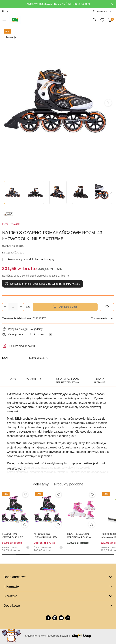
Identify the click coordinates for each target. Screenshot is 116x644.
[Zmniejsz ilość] (5, 307)
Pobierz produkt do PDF (19, 346)
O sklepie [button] (58, 596)
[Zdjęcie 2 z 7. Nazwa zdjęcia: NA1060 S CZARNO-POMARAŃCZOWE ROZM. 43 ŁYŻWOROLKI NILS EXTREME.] (35, 192)
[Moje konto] (102, 12)
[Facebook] (48, 618)
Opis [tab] (13, 379)
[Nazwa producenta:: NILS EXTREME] (8, 214)
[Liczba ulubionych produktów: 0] (102, 20)
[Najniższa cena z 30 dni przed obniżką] (29, 547)
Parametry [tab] (33, 379)
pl (6, 11)
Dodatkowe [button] (58, 606)
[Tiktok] (68, 618)
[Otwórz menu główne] (4, 20)
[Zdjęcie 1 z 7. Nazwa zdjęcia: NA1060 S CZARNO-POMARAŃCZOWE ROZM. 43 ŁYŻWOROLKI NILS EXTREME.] (13, 192)
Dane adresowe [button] (58, 577)
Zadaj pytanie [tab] (100, 381)
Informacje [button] (58, 586)
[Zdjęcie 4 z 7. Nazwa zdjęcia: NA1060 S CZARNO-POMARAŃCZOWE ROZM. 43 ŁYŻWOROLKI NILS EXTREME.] (81, 192)
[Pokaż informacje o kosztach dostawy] (51, 334)
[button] (108, 103)
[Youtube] (61, 618)
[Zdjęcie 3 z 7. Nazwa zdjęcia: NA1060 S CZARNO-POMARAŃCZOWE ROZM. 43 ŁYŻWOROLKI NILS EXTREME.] (58, 192)
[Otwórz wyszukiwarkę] (94, 20)
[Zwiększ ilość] (21, 307)
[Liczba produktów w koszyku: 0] (110, 20)
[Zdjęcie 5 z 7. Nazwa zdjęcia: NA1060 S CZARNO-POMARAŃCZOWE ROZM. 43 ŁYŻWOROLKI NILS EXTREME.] (103, 192)
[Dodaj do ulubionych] (107, 307)
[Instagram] (55, 618)
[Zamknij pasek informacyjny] (112, 4)
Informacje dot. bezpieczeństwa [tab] (67, 381)
